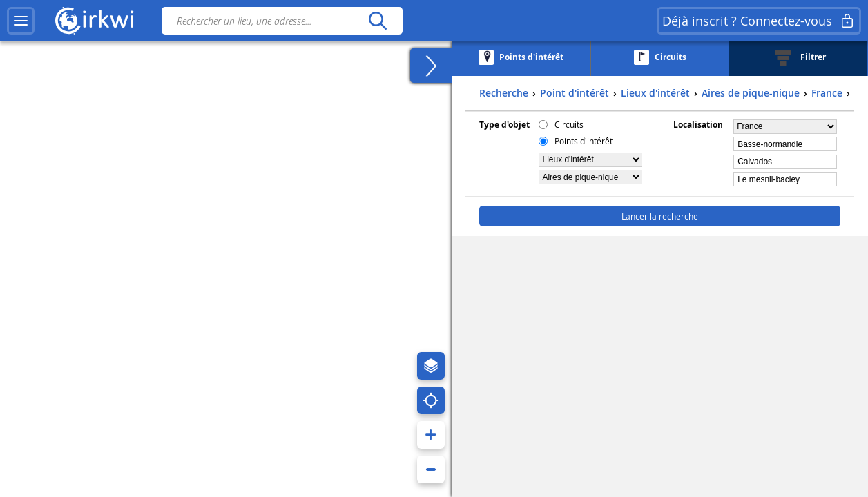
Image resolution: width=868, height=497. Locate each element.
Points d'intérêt (584, 141)
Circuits (569, 124)
